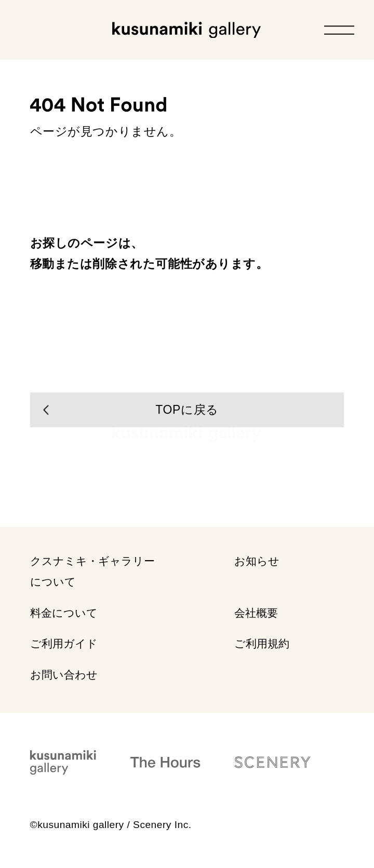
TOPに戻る (187, 410)
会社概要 (256, 613)
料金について (64, 613)
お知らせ (257, 561)
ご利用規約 (262, 644)
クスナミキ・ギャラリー (92, 572)
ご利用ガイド (64, 644)
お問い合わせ (64, 675)
